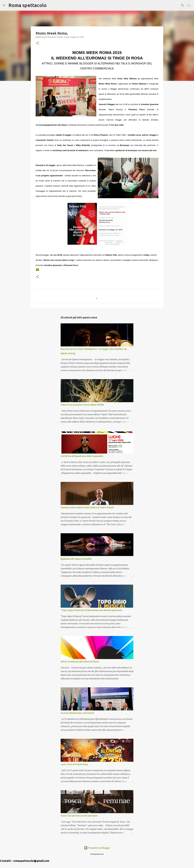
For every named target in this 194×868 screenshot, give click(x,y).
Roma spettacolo (28, 5)
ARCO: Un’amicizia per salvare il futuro (80, 662)
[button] (37, 43)
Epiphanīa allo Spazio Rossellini (76, 559)
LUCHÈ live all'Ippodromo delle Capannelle (82, 456)
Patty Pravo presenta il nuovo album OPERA (82, 405)
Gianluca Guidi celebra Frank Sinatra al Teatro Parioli (87, 507)
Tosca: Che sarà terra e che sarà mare (79, 816)
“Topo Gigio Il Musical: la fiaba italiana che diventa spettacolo (91, 610)
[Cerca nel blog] (176, 5)
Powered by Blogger (97, 848)
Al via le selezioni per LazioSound (77, 713)
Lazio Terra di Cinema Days (74, 764)
